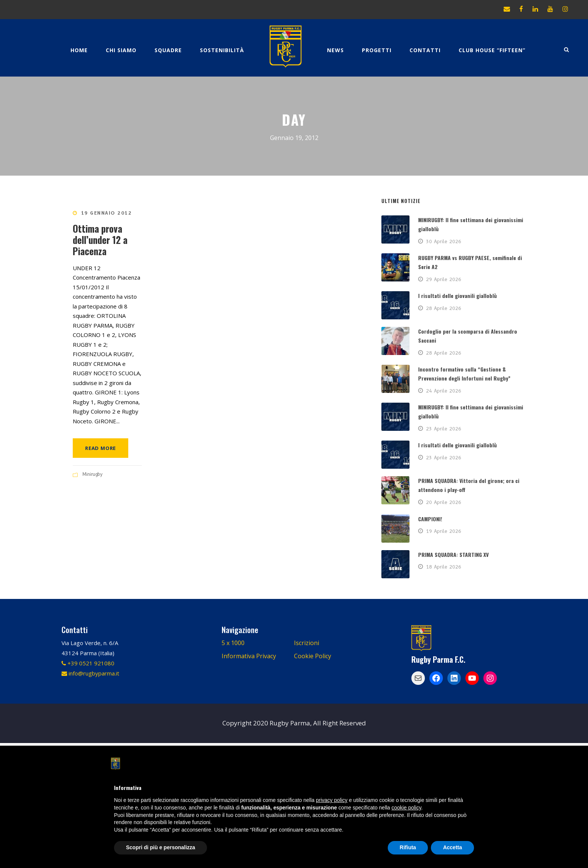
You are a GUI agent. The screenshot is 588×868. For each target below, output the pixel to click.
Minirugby (93, 474)
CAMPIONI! (430, 519)
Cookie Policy (313, 656)
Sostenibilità (222, 50)
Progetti (377, 50)
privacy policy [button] (332, 800)
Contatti (425, 50)
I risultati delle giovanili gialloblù (457, 296)
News (335, 50)
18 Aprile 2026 (444, 567)
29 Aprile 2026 (444, 279)
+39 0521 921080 (88, 663)
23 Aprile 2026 (444, 429)
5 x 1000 (233, 643)
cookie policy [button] (406, 808)
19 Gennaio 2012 (106, 213)
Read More (100, 448)
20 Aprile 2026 (444, 502)
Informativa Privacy (249, 656)
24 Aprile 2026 (444, 391)
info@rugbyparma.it (90, 673)
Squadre (168, 50)
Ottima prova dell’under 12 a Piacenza (100, 240)
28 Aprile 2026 (444, 308)
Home (79, 50)
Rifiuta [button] (408, 847)
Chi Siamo (121, 50)
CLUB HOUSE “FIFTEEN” (492, 50)
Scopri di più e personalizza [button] (160, 847)
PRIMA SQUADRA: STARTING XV (453, 554)
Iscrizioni (307, 643)
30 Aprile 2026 (444, 241)
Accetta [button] (452, 847)
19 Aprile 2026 (444, 531)
